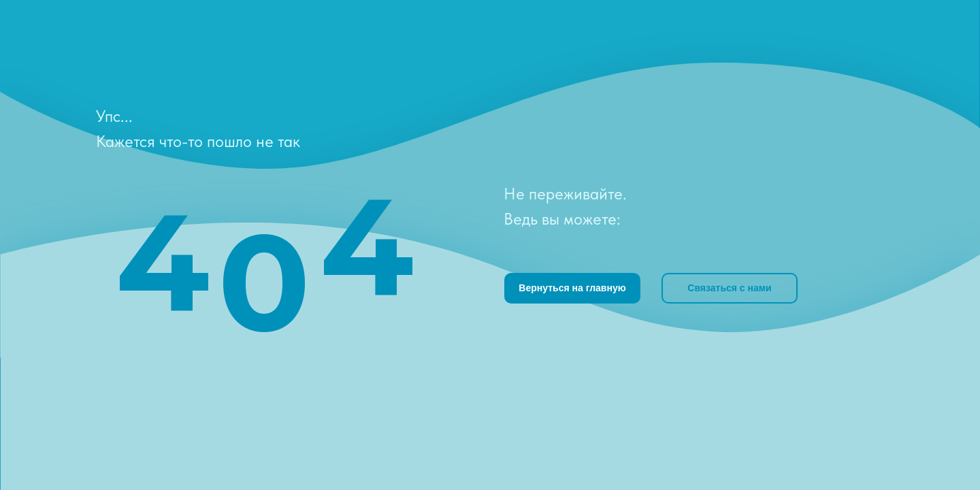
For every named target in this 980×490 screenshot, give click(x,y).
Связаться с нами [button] (729, 288)
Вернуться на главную (572, 288)
